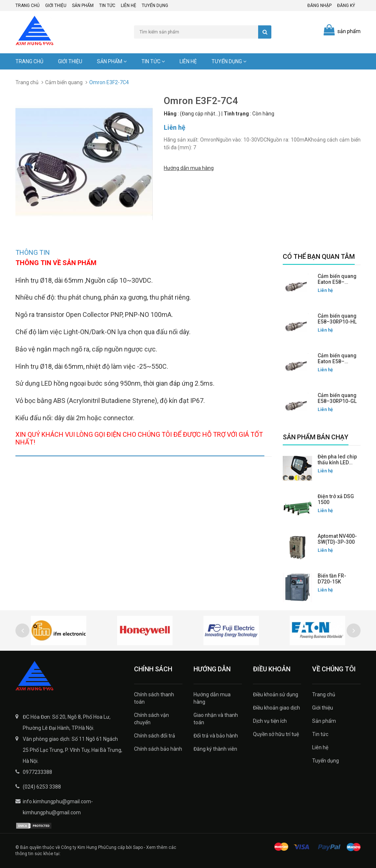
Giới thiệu (56, 6)
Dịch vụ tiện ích (270, 721)
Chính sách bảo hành (158, 749)
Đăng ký (346, 6)
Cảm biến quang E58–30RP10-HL (337, 319)
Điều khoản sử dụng (276, 694)
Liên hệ (129, 6)
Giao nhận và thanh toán (216, 719)
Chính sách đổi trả (155, 736)
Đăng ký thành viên (215, 749)
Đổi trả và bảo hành (216, 736)
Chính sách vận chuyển (151, 719)
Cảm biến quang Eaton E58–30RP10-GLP (337, 361)
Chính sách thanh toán (154, 698)
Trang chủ (28, 6)
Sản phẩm (83, 6)
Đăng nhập (319, 6)
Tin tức (107, 6)
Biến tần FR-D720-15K (332, 579)
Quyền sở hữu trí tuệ (276, 734)
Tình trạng (236, 114)
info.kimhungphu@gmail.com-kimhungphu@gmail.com (58, 807)
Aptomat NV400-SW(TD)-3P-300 (337, 539)
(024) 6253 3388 (42, 787)
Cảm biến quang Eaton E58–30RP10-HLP (337, 282)
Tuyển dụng (155, 6)
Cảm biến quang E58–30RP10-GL (337, 398)
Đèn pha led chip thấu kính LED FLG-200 (337, 462)
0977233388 (37, 772)
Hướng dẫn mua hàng (189, 167)
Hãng (170, 114)
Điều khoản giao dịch (276, 708)
